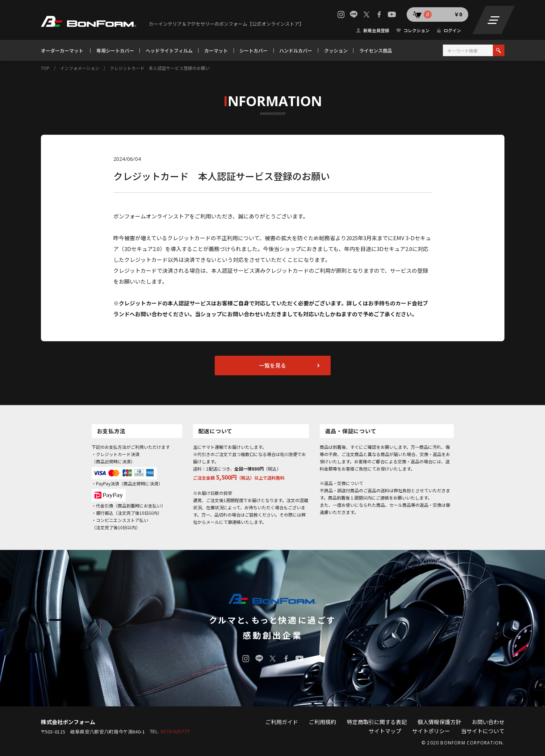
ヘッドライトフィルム (169, 51)
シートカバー (253, 51)
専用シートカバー (115, 51)
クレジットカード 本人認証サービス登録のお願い (160, 68)
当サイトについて (483, 731)
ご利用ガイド (282, 722)
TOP (45, 68)
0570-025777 (175, 732)
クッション (336, 51)
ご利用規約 (322, 722)
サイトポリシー (431, 731)
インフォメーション (80, 68)
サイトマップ (385, 731)
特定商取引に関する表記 (377, 722)
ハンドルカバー (296, 51)
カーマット (216, 51)
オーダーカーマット (62, 51)
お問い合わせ (488, 722)
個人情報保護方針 (439, 722)
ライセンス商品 (376, 51)
